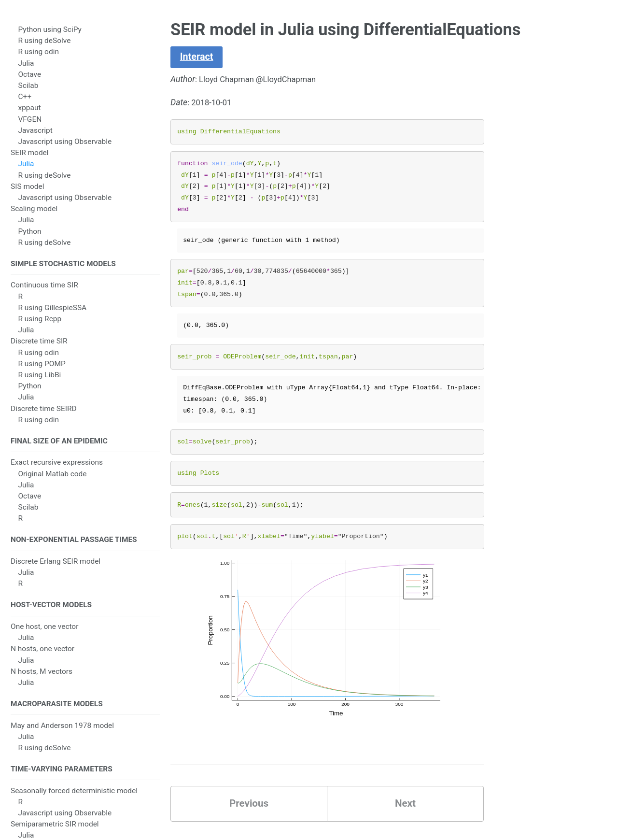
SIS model (27, 193)
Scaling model (34, 215)
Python (29, 238)
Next (405, 808)
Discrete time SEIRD (44, 416)
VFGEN (30, 126)
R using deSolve (44, 47)
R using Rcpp (40, 327)
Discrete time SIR (39, 349)
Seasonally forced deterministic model (74, 806)
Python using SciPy (49, 36)
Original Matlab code (52, 483)
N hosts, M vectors (42, 683)
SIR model (28, 25)
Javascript (35, 137)
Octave (29, 81)
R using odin (38, 58)
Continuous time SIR (44, 293)
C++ (25, 103)
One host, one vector (44, 639)
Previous (249, 808)
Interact (198, 58)
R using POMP (42, 372)
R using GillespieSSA (52, 316)
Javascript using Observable (65, 148)
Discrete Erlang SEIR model (56, 572)
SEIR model (30, 159)
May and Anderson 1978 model (62, 739)
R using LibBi (39, 383)
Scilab (28, 92)
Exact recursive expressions (57, 472)
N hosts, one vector (42, 661)
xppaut (29, 114)
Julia (26, 70)
